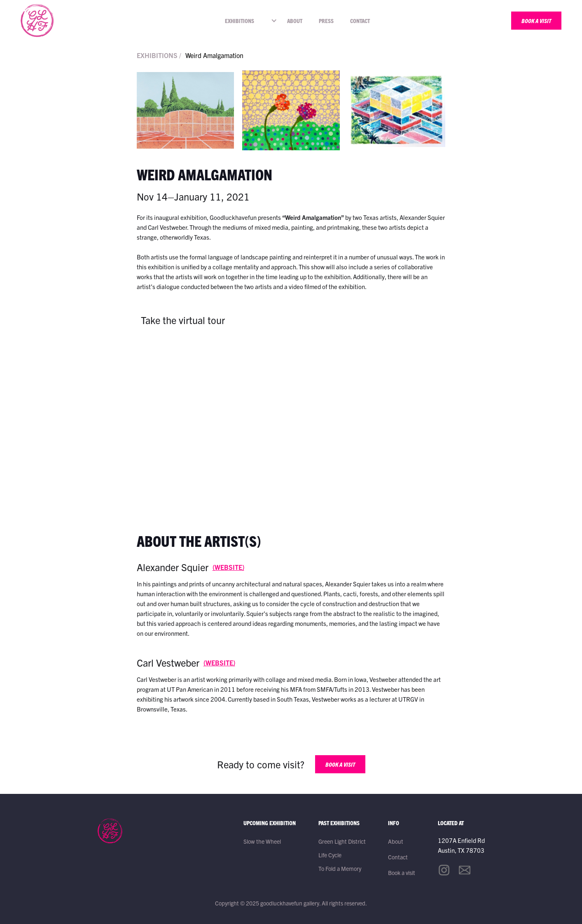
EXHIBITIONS (240, 21)
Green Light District (342, 841)
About (295, 21)
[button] (242, 21)
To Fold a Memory (340, 868)
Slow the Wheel (262, 841)
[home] (37, 21)
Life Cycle (330, 855)
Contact (360, 21)
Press (326, 21)
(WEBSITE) (228, 567)
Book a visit (402, 873)
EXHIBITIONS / (159, 55)
